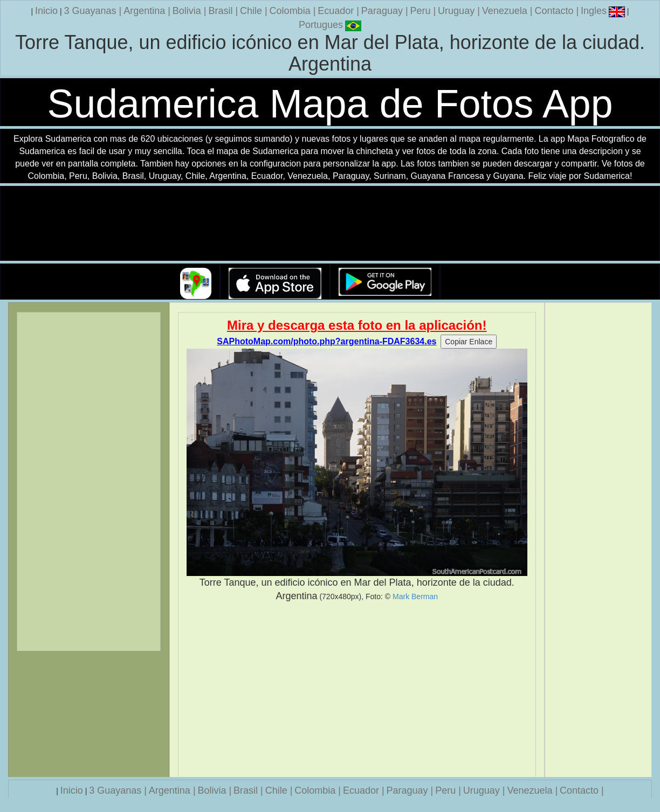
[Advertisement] (357, 690)
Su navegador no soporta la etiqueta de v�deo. (330, 224)
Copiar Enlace (469, 342)
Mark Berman (415, 596)
